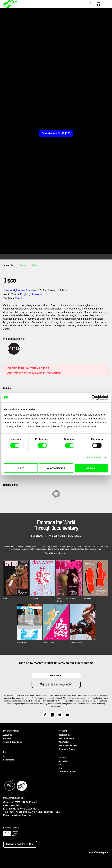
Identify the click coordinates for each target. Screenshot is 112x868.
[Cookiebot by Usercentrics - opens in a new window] (94, 398)
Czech (19, 298)
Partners (7, 739)
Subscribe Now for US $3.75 (56, 134)
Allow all (91, 468)
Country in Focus (67, 749)
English (25, 294)
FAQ (61, 765)
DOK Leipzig (88, 598)
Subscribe (63, 761)
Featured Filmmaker (68, 746)
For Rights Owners (67, 772)
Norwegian (37, 294)
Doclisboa (34, 598)
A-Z (5, 756)
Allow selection (56, 468)
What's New (64, 742)
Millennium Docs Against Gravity (66, 600)
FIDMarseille (22, 643)
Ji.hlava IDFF (49, 643)
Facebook (22, 265)
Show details (94, 457)
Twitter (34, 265)
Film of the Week (66, 739)
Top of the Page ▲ (99, 852)
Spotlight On (64, 735)
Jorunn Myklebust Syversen (20, 290)
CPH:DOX (8, 598)
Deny (21, 468)
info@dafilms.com (22, 815)
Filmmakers (9, 760)
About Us (8, 735)
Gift (60, 768)
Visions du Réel (76, 643)
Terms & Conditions (13, 742)
